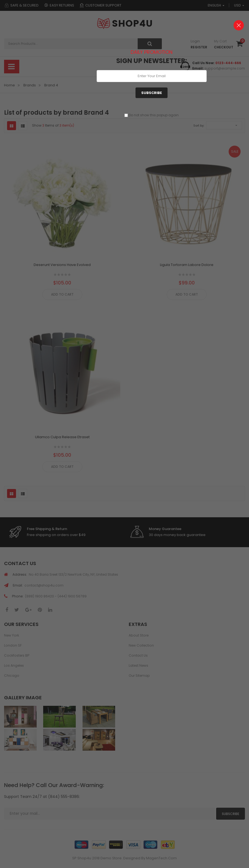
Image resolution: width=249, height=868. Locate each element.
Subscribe (152, 93)
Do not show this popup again (154, 115)
